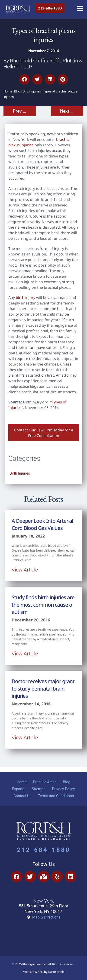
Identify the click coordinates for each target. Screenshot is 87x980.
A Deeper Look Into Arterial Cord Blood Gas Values (42, 524)
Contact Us (22, 796)
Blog (17, 91)
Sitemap (39, 789)
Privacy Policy (63, 789)
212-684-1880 (43, 850)
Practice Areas (45, 782)
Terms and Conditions (56, 796)
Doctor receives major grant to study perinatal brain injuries (43, 688)
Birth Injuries (32, 91)
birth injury (26, 298)
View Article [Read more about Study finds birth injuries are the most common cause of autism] (25, 654)
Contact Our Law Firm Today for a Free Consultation (44, 433)
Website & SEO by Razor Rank (43, 972)
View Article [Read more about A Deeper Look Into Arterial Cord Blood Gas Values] (25, 570)
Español (19, 789)
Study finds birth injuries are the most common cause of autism (43, 605)
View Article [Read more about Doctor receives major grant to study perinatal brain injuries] (25, 737)
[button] (24, 79)
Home (8, 91)
